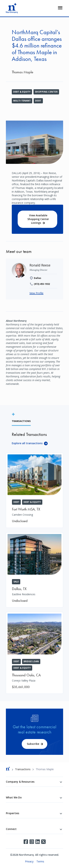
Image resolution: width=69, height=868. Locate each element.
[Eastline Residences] (34, 570)
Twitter (43, 842)
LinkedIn (38, 842)
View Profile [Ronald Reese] (36, 293)
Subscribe (33, 744)
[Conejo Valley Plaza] (34, 653)
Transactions (23, 769)
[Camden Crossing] (34, 490)
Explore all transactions (27, 443)
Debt (38, 101)
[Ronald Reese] (40, 265)
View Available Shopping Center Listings (38, 219)
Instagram (32, 842)
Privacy (29, 861)
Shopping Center (46, 92)
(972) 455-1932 (42, 284)
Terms (40, 861)
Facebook (26, 842)
